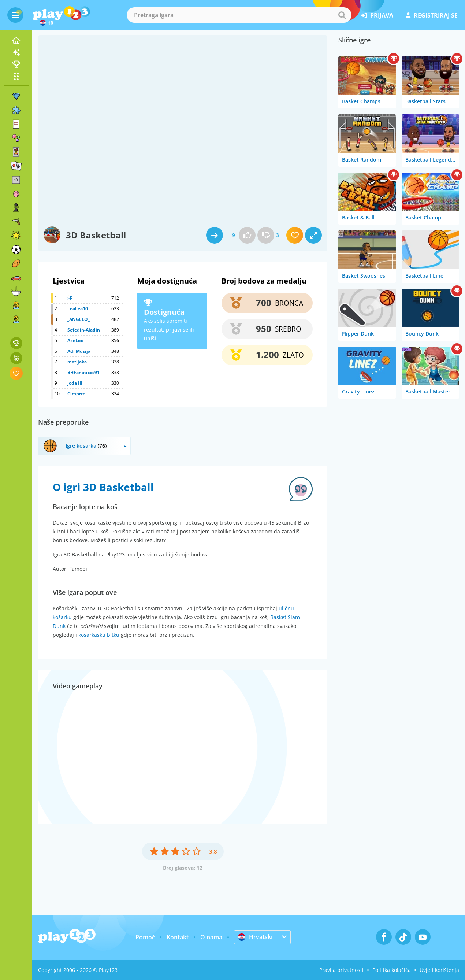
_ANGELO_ (79, 319)
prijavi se (177, 330)
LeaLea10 (78, 309)
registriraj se (432, 15)
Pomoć (145, 937)
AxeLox (75, 341)
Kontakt (178, 937)
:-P (70, 298)
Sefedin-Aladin (84, 330)
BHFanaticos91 (83, 372)
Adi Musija (79, 351)
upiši (150, 338)
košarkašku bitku (99, 635)
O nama (211, 937)
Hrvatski (255, 937)
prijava (377, 15)
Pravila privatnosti (341, 970)
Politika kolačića (392, 970)
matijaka (77, 362)
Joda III (75, 383)
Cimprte (76, 394)
